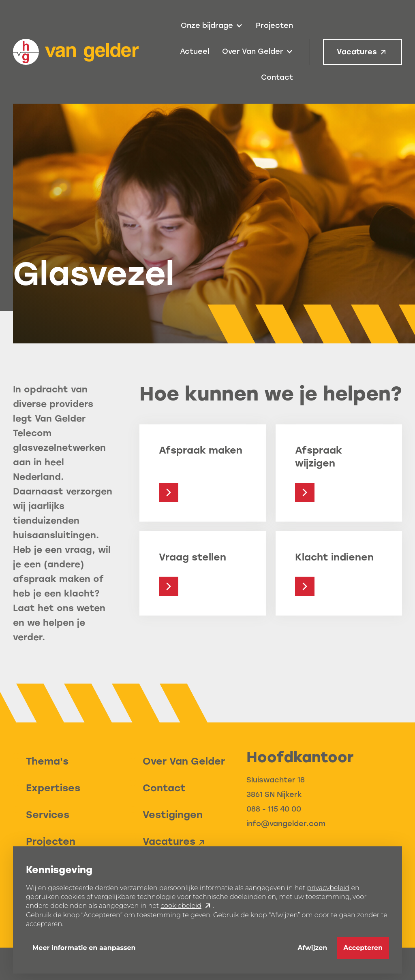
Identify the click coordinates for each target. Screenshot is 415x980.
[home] (76, 52)
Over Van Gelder (184, 761)
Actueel (195, 51)
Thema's (47, 761)
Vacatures (357, 52)
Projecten (274, 26)
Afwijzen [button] (312, 948)
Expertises (53, 788)
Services (48, 815)
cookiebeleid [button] (181, 906)
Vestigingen (173, 815)
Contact (277, 77)
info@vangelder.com (286, 824)
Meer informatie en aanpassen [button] (84, 948)
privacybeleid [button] (328, 888)
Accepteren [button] (363, 948)
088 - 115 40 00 (274, 809)
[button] (212, 26)
